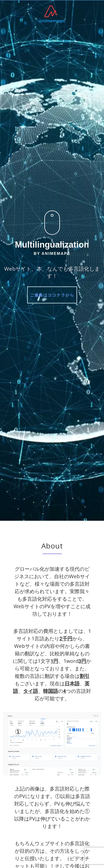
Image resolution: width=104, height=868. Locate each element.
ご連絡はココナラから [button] (52, 295)
